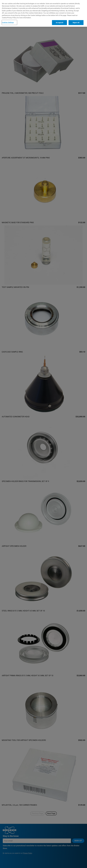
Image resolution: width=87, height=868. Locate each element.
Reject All (76, 23)
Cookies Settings (8, 22)
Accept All (59, 23)
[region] (43, 13)
